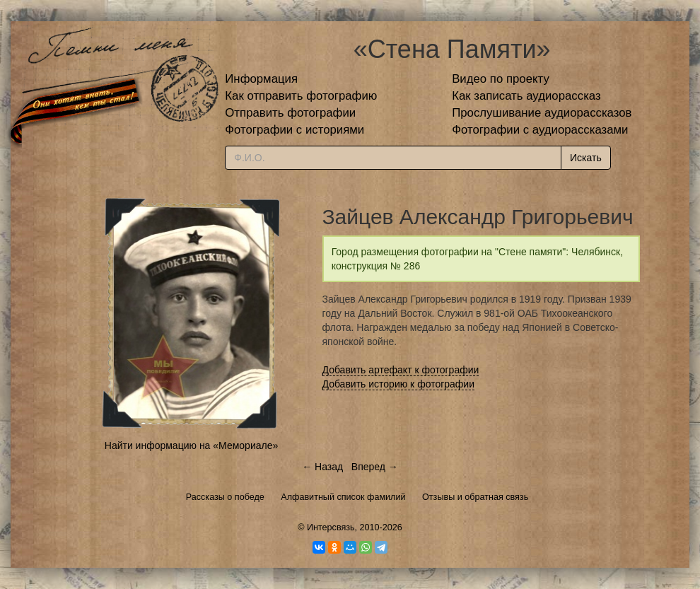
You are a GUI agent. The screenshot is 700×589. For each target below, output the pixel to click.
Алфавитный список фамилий (343, 497)
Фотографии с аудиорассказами (540, 130)
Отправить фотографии (290, 113)
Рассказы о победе (225, 497)
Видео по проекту (501, 79)
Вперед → (375, 467)
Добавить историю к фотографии (399, 384)
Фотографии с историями (294, 130)
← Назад (322, 467)
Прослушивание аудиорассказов (542, 113)
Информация (261, 79)
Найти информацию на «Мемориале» (191, 445)
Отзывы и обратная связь (475, 497)
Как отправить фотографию (301, 96)
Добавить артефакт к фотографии (401, 370)
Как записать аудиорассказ (526, 96)
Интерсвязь (331, 527)
